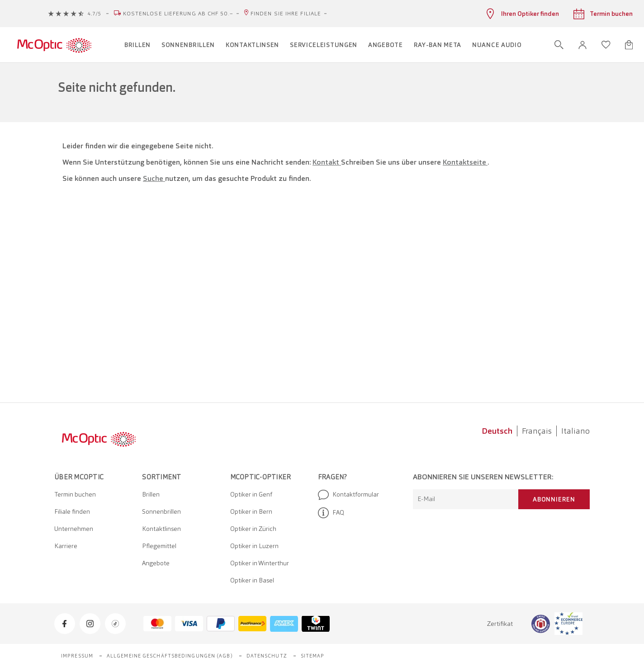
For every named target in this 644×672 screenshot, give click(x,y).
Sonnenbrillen (161, 511)
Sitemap (313, 656)
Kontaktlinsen (161, 529)
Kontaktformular (348, 495)
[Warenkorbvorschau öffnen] (629, 45)
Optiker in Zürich (253, 529)
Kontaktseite (465, 162)
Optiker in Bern (251, 511)
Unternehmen (74, 529)
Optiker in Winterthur (260, 563)
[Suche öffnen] (559, 45)
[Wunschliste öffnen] (606, 45)
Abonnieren (554, 499)
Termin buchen (75, 494)
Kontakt (327, 162)
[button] (582, 45)
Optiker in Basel (252, 580)
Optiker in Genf (251, 494)
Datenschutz (267, 656)
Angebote (156, 563)
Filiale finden (72, 511)
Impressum (77, 656)
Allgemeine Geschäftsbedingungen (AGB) (170, 656)
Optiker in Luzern (254, 546)
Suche (154, 178)
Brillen (151, 494)
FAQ (331, 513)
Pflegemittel (159, 546)
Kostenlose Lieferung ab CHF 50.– (178, 14)
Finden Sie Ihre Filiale (286, 14)
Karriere (66, 546)
